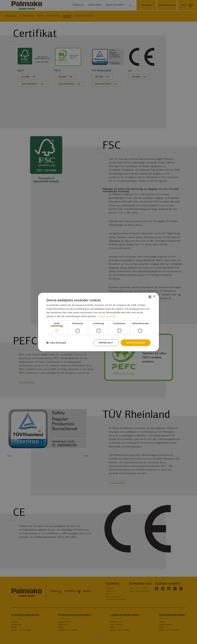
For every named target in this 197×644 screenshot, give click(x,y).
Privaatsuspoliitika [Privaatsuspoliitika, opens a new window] (107, 316)
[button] (56, 343)
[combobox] (150, 297)
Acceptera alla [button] (136, 343)
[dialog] (98, 322)
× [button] (154, 297)
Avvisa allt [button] (106, 343)
